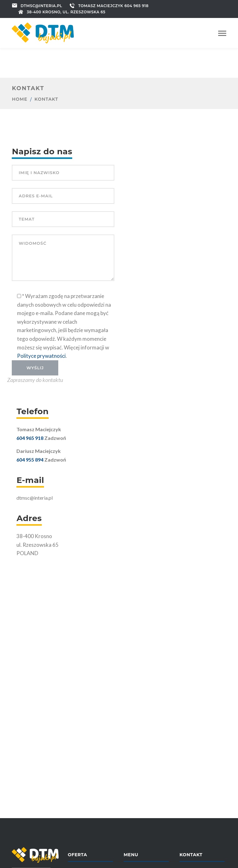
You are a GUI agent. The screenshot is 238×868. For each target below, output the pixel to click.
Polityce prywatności (41, 356)
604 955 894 (30, 460)
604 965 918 (30, 438)
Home (20, 99)
